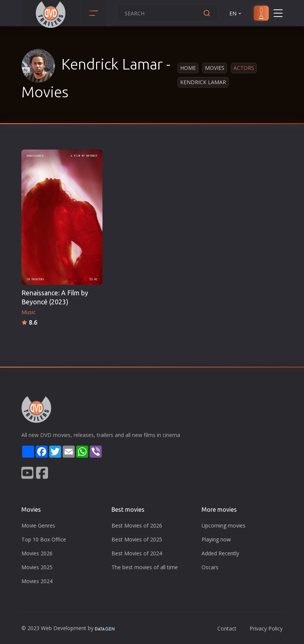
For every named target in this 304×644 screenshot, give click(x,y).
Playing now (216, 539)
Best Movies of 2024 (137, 553)
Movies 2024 (37, 581)
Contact (227, 628)
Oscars (210, 567)
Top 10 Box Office (44, 539)
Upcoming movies (223, 525)
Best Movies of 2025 (137, 539)
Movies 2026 (37, 553)
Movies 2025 (37, 567)
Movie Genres (38, 525)
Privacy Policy (266, 628)
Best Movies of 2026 (137, 525)
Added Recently (220, 553)
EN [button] (236, 13)
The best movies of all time (145, 567)
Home (188, 68)
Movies (215, 68)
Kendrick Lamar (203, 82)
